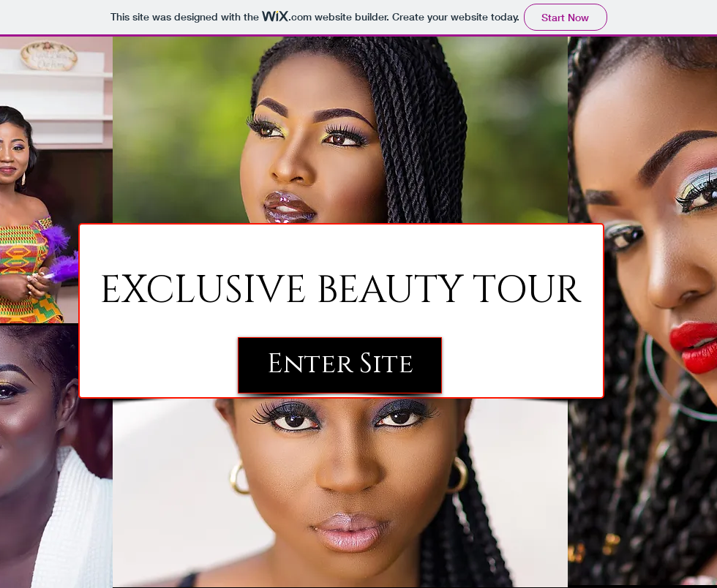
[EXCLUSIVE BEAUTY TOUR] (340, 291)
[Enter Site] (340, 365)
